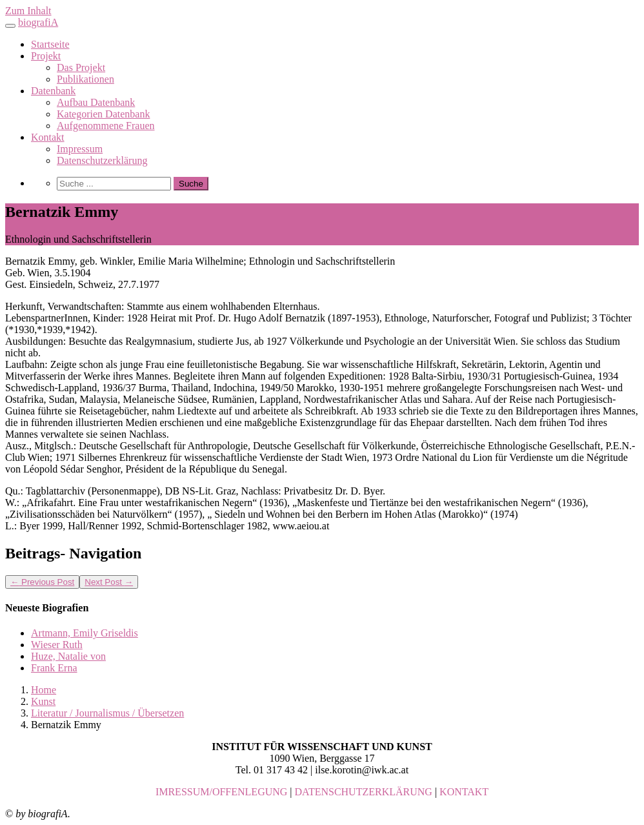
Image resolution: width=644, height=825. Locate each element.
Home (44, 690)
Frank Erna (54, 668)
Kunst (43, 701)
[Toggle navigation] (10, 26)
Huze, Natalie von (68, 656)
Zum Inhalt (28, 11)
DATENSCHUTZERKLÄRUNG (364, 792)
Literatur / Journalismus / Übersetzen (107, 713)
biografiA (38, 22)
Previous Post (42, 582)
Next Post (109, 582)
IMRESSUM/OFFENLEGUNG (221, 792)
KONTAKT (464, 792)
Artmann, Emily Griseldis (85, 633)
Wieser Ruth (57, 645)
